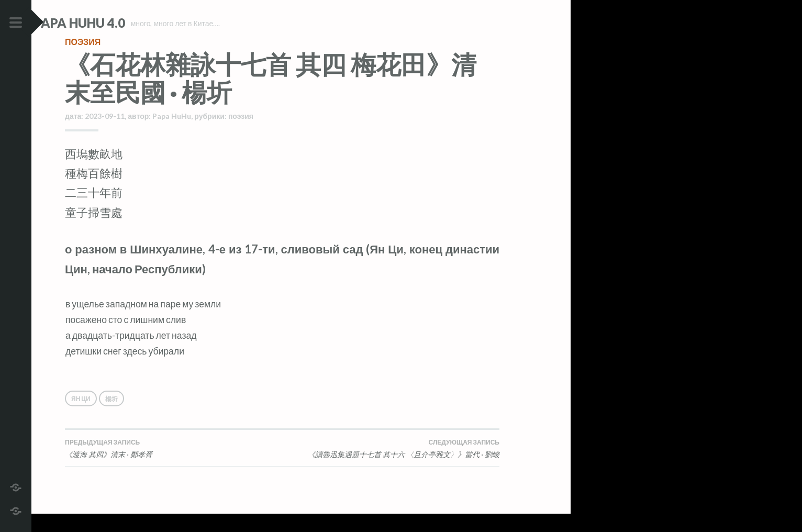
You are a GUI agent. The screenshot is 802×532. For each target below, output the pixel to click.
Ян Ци (81, 417)
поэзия (83, 60)
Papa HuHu (172, 135)
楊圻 (112, 417)
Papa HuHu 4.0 (110, 23)
